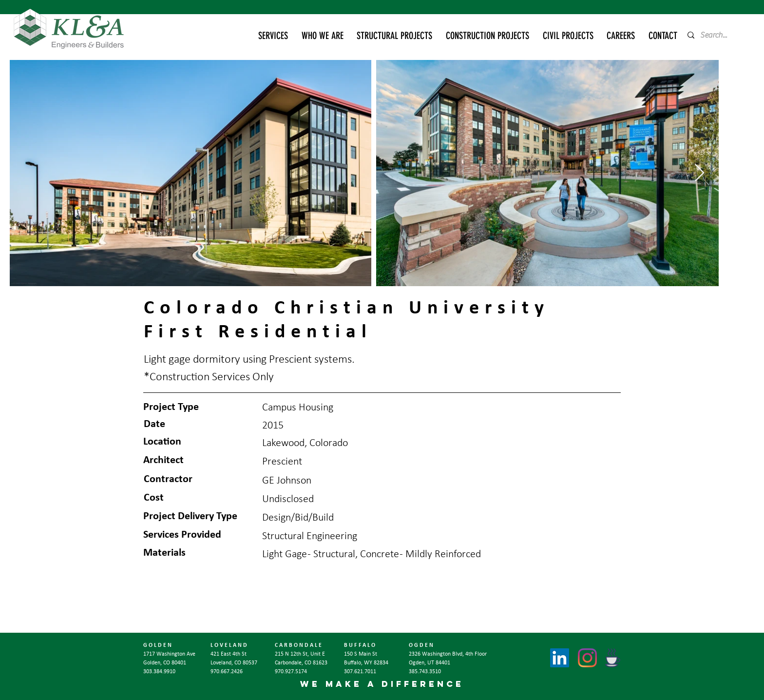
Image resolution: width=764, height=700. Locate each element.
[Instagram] (587, 658)
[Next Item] (699, 173)
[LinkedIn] (560, 658)
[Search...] (717, 35)
